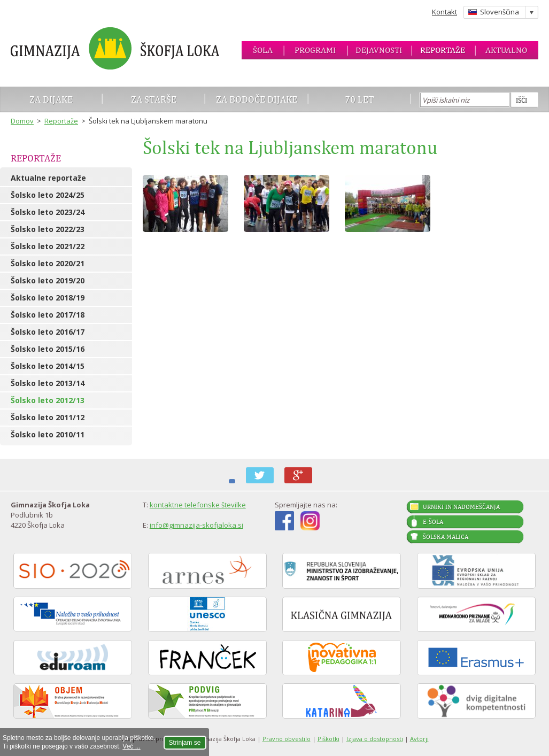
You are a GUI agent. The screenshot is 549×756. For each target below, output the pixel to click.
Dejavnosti (379, 50)
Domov (22, 121)
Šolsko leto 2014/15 (48, 366)
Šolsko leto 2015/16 (48, 349)
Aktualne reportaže (48, 178)
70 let (359, 99)
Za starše (154, 99)
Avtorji (419, 739)
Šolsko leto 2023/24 (48, 212)
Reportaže (443, 50)
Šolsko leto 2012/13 (48, 400)
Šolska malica (446, 537)
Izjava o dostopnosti (375, 739)
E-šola (433, 522)
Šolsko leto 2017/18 (48, 315)
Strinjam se (185, 743)
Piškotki (328, 739)
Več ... (131, 746)
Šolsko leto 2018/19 (48, 298)
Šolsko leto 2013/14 (48, 383)
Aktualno (506, 50)
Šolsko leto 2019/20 (48, 280)
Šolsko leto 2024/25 (48, 195)
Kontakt (444, 12)
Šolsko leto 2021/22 (48, 246)
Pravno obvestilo (287, 739)
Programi (315, 50)
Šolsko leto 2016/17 (48, 332)
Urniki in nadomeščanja (461, 507)
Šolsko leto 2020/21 (48, 263)
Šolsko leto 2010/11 (48, 434)
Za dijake (51, 99)
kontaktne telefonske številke (198, 505)
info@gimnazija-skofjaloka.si (196, 525)
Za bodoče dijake (257, 99)
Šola (263, 50)
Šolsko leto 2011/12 (48, 417)
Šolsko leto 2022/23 (48, 229)
